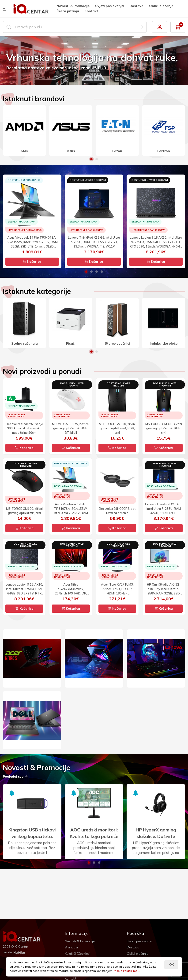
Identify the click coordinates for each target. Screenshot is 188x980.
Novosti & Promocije (73, 6)
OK (171, 965)
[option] (94, 61)
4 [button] (102, 272)
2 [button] (97, 159)
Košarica (32, 262)
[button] (6, 9)
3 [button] (97, 272)
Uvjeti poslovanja (109, 6)
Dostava (136, 6)
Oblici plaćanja (161, 6)
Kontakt (91, 11)
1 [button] (91, 159)
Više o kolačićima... (127, 971)
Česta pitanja (68, 11)
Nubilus (20, 952)
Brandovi (72, 947)
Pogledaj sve (15, 776)
